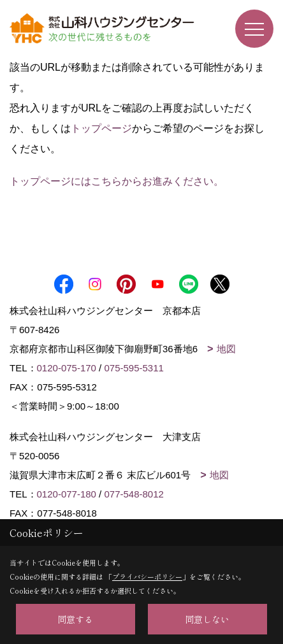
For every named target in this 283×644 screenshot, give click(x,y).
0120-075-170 (67, 368)
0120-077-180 (67, 494)
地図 (226, 349)
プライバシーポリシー (147, 576)
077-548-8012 (134, 494)
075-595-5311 (134, 368)
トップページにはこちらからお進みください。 (117, 181)
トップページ (101, 128)
